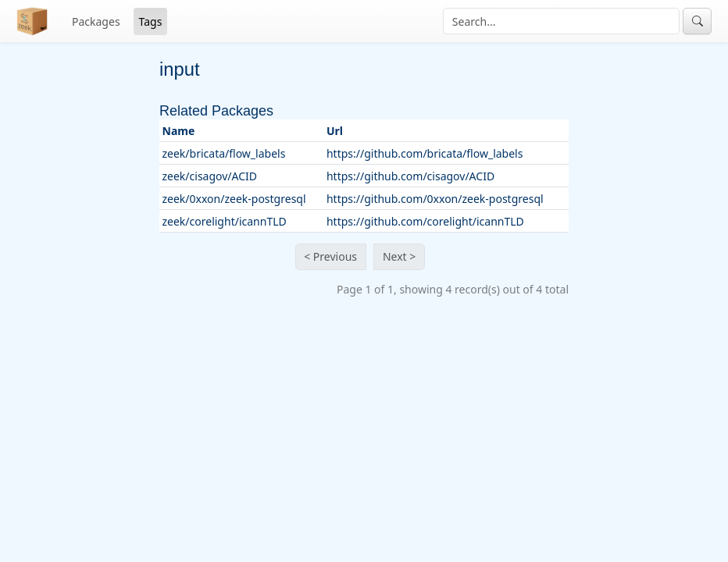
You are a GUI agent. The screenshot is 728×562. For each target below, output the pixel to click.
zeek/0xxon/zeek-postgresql (234, 199)
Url (335, 131)
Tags (151, 21)
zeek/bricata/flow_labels (224, 153)
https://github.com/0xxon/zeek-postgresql (435, 199)
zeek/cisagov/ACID (210, 176)
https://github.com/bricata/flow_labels (425, 153)
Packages (96, 21)
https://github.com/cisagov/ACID (410, 176)
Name (179, 131)
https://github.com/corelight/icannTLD (425, 221)
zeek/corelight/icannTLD (225, 221)
